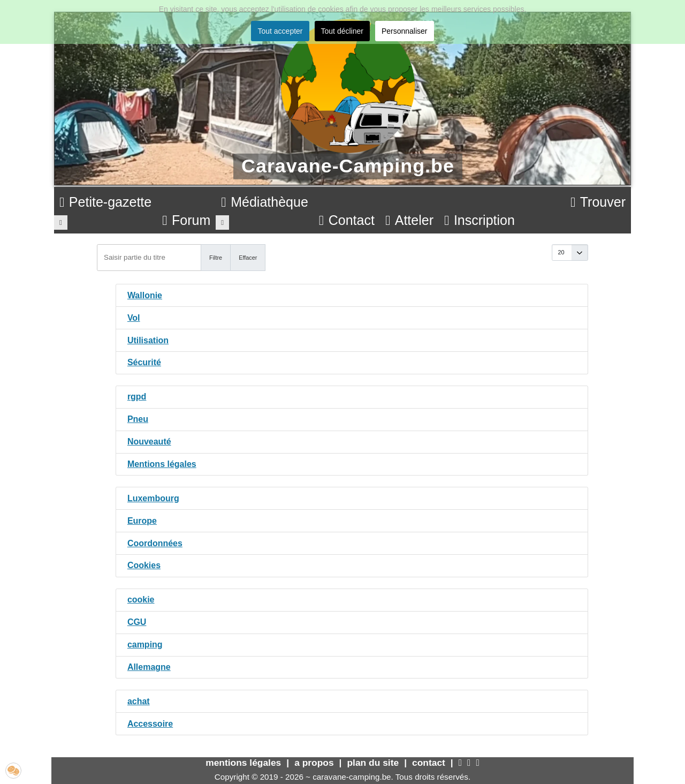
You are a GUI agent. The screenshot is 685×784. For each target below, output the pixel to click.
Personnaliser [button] (405, 31)
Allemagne (149, 667)
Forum (186, 220)
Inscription (479, 220)
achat (139, 701)
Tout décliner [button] (342, 31)
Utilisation (148, 340)
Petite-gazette (105, 202)
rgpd (137, 397)
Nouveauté (149, 442)
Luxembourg (153, 498)
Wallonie (145, 295)
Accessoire (150, 724)
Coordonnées (155, 543)
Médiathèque (265, 202)
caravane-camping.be (352, 777)
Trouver (598, 202)
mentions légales (243, 763)
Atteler (409, 220)
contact (429, 763)
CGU (137, 622)
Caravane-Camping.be (348, 166)
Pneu (138, 419)
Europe (142, 521)
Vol (134, 318)
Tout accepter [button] (280, 31)
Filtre (216, 258)
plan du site (373, 763)
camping (145, 644)
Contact (347, 220)
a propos (314, 763)
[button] (13, 771)
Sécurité (144, 362)
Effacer (248, 258)
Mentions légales (162, 464)
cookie (141, 600)
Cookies (144, 565)
